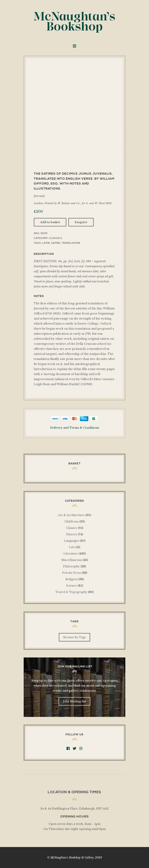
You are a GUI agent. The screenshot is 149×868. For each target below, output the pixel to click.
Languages (71, 541)
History (72, 534)
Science (72, 586)
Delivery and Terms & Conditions (75, 428)
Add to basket (50, 222)
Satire (56, 243)
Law (72, 547)
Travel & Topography (71, 592)
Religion (71, 579)
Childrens (71, 521)
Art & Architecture (71, 515)
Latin (46, 243)
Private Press (71, 573)
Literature (71, 554)
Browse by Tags (74, 637)
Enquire (81, 222)
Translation (71, 243)
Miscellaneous (71, 560)
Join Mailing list (74, 701)
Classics (56, 238)
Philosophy (71, 566)
